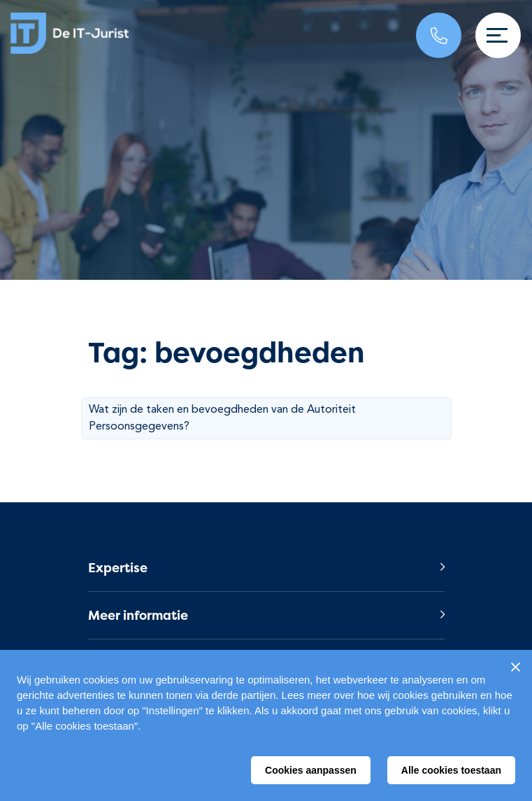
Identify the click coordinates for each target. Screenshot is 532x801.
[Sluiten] (515, 667)
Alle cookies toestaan (451, 770)
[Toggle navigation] (498, 35)
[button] (266, 568)
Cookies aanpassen (311, 770)
